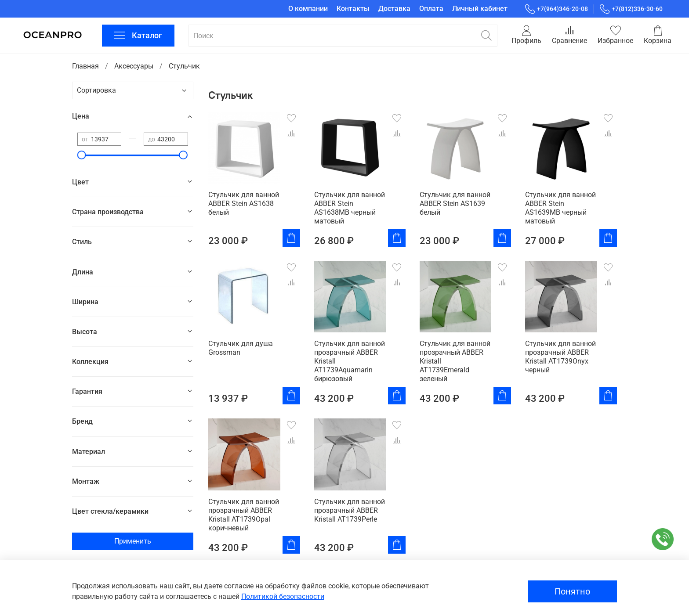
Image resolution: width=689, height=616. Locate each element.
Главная (85, 66)
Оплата (431, 9)
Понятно (572, 591)
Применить (133, 541)
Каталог (138, 36)
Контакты (353, 9)
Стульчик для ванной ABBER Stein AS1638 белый (244, 204)
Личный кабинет (480, 9)
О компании (308, 9)
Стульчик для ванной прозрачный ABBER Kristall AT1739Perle (350, 510)
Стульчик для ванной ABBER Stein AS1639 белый (455, 204)
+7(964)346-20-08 (557, 9)
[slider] (82, 155)
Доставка (394, 9)
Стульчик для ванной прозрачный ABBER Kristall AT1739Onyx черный (560, 357)
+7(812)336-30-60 (631, 9)
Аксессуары (134, 66)
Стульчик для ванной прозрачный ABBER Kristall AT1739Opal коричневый (244, 515)
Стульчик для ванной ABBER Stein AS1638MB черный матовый (350, 208)
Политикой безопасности (283, 596)
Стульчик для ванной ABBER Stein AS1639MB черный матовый (560, 208)
